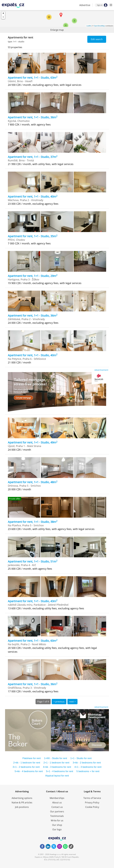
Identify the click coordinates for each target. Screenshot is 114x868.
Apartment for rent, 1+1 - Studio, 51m (33, 561)
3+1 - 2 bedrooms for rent (26, 767)
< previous (59, 702)
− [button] (3, 17)
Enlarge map (57, 30)
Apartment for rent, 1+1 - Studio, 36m (33, 117)
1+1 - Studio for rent (81, 758)
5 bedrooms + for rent (88, 771)
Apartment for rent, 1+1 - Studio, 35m (33, 236)
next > (72, 702)
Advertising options (22, 798)
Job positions (22, 807)
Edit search (97, 39)
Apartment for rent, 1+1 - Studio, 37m (33, 157)
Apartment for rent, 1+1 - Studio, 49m (33, 442)
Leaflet (89, 26)
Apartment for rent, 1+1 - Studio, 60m (33, 641)
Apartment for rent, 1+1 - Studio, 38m (33, 522)
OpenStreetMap (99, 26)
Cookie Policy (92, 807)
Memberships (57, 798)
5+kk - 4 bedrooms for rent (29, 771)
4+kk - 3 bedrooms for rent (57, 767)
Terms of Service (92, 798)
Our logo (57, 829)
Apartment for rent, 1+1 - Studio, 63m (33, 78)
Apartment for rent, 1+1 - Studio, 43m (33, 601)
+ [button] (3, 13)
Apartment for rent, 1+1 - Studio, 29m (33, 276)
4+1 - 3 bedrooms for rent (88, 767)
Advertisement (101, 370)
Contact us (57, 807)
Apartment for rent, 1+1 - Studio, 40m (33, 196)
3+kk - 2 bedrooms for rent (87, 763)
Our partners (57, 811)
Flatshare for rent (32, 758)
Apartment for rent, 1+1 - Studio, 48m (33, 482)
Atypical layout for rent (57, 776)
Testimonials (57, 816)
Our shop (57, 825)
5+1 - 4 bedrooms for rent (60, 771)
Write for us (57, 820)
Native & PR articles (22, 803)
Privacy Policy (92, 803)
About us (57, 803)
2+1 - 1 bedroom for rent (56, 763)
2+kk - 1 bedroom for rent (27, 763)
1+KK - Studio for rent (55, 758)
